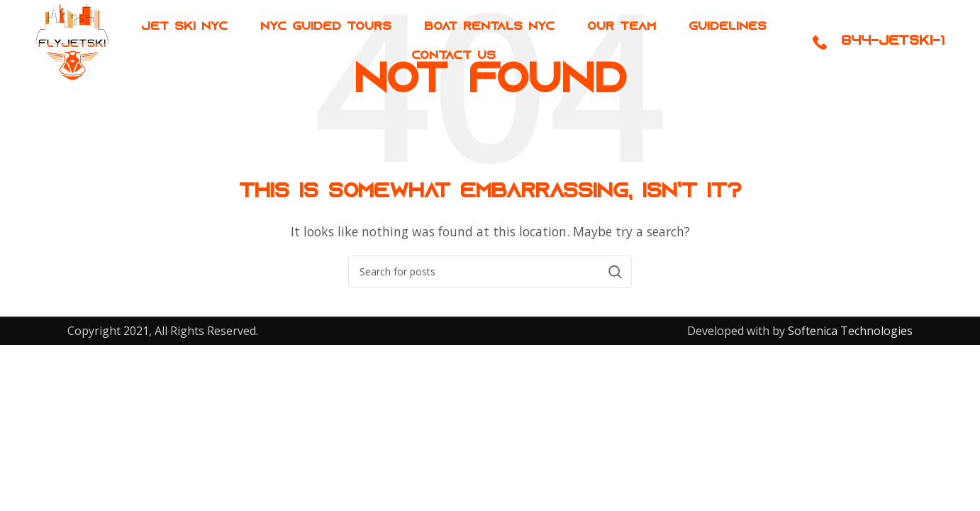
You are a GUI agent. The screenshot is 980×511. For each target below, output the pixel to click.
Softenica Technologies (849, 331)
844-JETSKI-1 (893, 46)
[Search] (490, 272)
